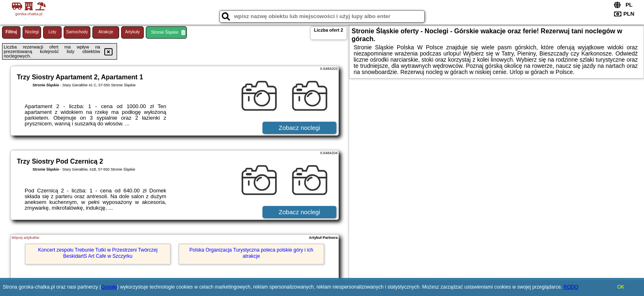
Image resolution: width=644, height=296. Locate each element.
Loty (52, 32)
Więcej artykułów (25, 238)
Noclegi (32, 32)
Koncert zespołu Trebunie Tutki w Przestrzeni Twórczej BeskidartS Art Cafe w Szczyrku (98, 253)
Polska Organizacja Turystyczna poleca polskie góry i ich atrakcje (251, 253)
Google (109, 287)
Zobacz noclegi (300, 128)
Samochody (77, 32)
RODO (571, 287)
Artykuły (133, 32)
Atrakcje (106, 32)
